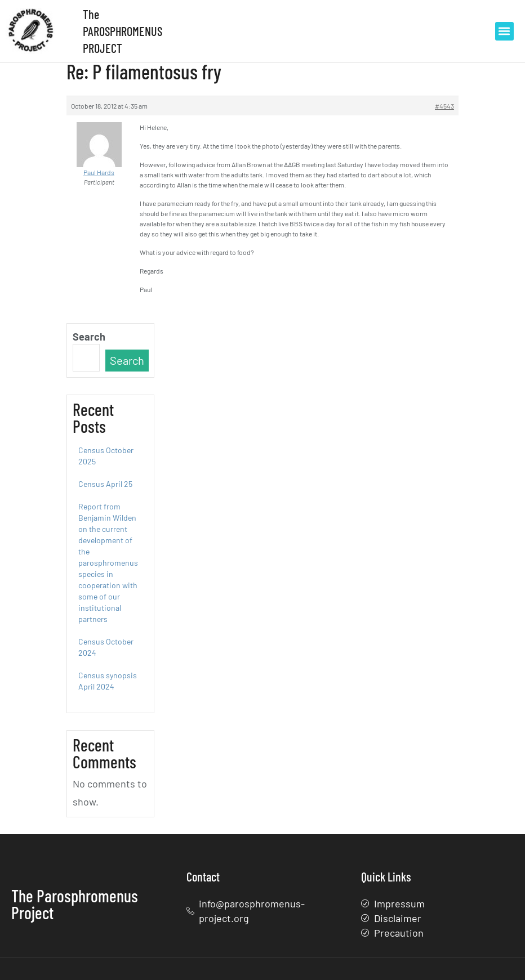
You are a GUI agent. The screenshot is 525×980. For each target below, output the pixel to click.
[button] (504, 31)
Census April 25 (105, 484)
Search (89, 337)
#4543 (444, 106)
